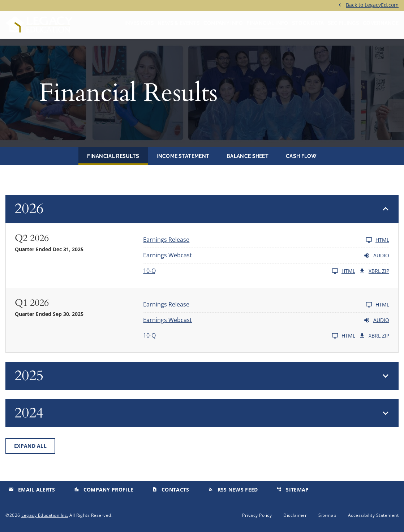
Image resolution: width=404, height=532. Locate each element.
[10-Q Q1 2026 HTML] (249, 336)
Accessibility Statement (373, 515)
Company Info (223, 23)
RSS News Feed (233, 490)
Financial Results (113, 156)
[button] (202, 209)
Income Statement (183, 156)
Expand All (30, 446)
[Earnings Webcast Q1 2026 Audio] (266, 320)
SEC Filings (343, 23)
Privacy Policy (257, 515)
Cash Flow (301, 156)
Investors (139, 23)
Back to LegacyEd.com (372, 5)
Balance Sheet (248, 156)
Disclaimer (295, 515)
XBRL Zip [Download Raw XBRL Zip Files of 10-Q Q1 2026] (374, 336)
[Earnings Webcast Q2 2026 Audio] (266, 256)
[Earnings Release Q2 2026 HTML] (266, 240)
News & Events (179, 23)
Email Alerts (32, 490)
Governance (381, 23)
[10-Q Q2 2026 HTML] (249, 271)
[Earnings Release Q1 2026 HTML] (266, 305)
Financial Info (267, 23)
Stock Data (308, 23)
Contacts (171, 490)
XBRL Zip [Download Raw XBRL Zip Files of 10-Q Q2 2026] (374, 271)
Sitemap (293, 490)
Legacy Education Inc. (45, 515)
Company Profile (104, 490)
